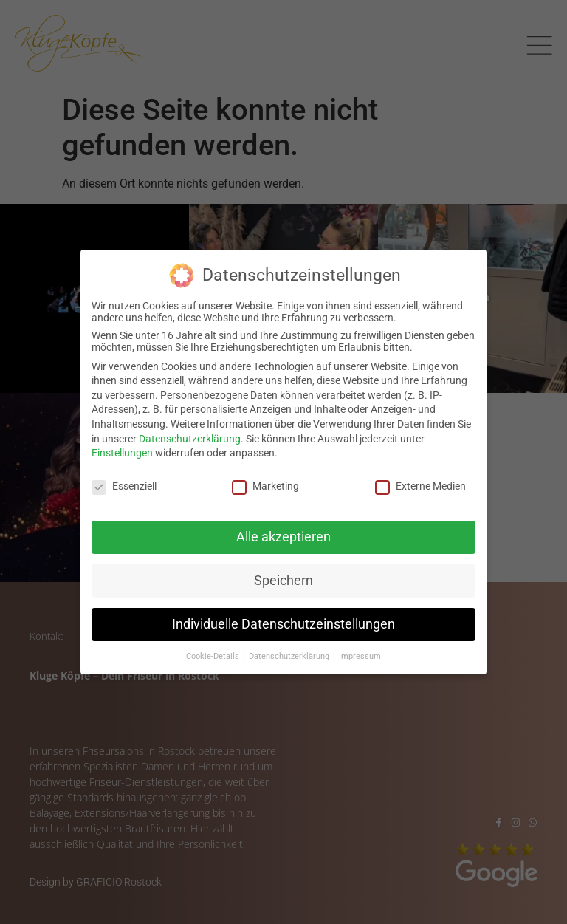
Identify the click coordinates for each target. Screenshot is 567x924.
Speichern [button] (283, 578)
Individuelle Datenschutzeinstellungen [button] (283, 621)
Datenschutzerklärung (190, 436)
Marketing (265, 484)
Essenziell (124, 484)
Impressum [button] (360, 653)
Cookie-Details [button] (214, 653)
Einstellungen (122, 451)
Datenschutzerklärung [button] (290, 653)
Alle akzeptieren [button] (283, 534)
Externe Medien (420, 484)
